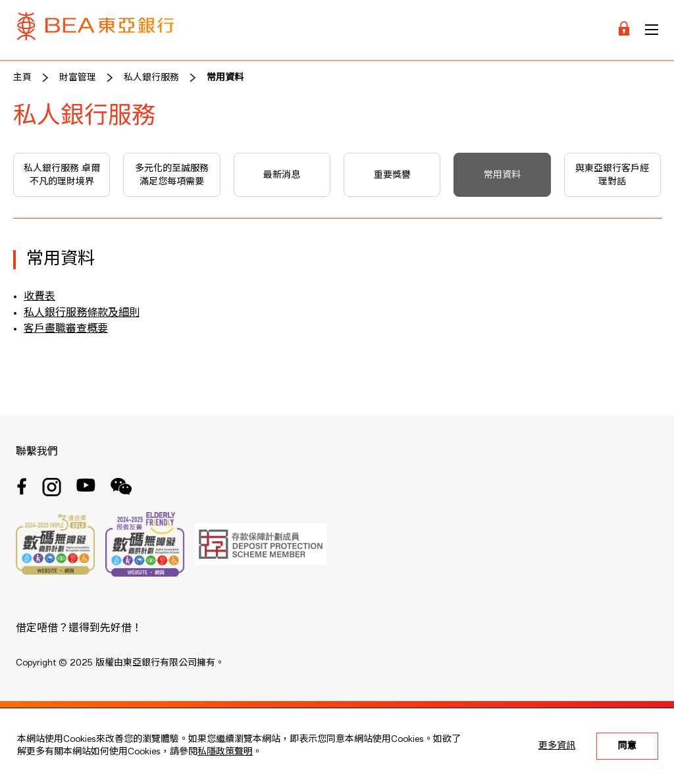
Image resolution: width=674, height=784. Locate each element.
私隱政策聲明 (225, 752)
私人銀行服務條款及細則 (82, 313)
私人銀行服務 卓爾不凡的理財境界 (62, 175)
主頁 (22, 78)
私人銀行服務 (151, 78)
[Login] (624, 30)
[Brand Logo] (95, 30)
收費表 (39, 297)
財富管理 (78, 78)
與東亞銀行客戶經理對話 (612, 175)
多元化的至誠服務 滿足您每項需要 (172, 175)
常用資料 (225, 78)
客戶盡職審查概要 (66, 329)
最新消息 (282, 175)
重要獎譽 (392, 175)
